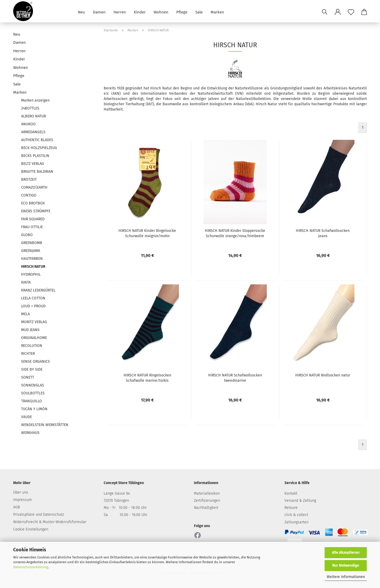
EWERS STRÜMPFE (36, 211)
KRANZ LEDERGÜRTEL (38, 290)
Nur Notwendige (346, 565)
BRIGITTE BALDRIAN (37, 172)
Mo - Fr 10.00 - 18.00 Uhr (125, 508)
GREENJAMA (31, 251)
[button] (338, 12)
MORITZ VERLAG (34, 322)
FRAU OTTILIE (32, 227)
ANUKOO (28, 124)
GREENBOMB (32, 243)
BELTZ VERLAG (33, 164)
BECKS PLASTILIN (35, 156)
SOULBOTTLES (33, 393)
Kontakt (291, 493)
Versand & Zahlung (300, 501)
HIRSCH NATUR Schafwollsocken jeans (323, 233)
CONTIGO (29, 195)
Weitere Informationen (346, 577)
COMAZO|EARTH (34, 187)
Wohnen (161, 12)
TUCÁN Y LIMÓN (34, 409)
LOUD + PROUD (33, 306)
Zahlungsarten (296, 522)
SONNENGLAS (33, 385)
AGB (16, 507)
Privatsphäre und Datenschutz (39, 515)
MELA (25, 314)
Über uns (21, 492)
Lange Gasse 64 (117, 493)
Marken (217, 12)
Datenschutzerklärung (31, 567)
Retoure (291, 508)
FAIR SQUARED (33, 219)
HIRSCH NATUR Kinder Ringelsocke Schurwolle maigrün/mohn (147, 233)
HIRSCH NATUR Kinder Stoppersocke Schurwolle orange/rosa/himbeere (235, 233)
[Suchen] (325, 12)
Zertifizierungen (207, 501)
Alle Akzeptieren (346, 553)
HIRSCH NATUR (33, 267)
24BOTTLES (30, 108)
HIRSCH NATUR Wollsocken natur (323, 375)
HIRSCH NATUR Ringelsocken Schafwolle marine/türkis (147, 378)
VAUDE (27, 417)
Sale (199, 12)
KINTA (26, 282)
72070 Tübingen (116, 501)
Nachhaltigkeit (206, 508)
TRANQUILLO (32, 401)
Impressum (23, 500)
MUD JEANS (30, 330)
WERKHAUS (30, 433)
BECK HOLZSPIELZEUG (39, 148)
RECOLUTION (32, 346)
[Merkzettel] (351, 12)
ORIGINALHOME (34, 338)
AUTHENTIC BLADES (37, 140)
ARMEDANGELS (33, 132)
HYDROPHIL (31, 274)
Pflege (182, 12)
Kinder (140, 12)
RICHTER (28, 354)
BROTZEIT (29, 180)
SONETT (28, 377)
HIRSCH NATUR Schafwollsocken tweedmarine (235, 378)
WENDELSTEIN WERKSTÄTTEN (45, 425)
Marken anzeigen (35, 100)
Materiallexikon (207, 493)
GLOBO (27, 235)
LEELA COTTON (33, 298)
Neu (81, 12)
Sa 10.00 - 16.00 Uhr (125, 515)
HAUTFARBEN (32, 259)
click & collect (296, 515)
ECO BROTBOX (33, 203)
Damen (99, 12)
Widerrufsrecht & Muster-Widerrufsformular (50, 522)
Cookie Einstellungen (31, 529)
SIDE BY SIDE (32, 369)
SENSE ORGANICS (35, 362)
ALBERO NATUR (34, 116)
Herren (120, 12)
